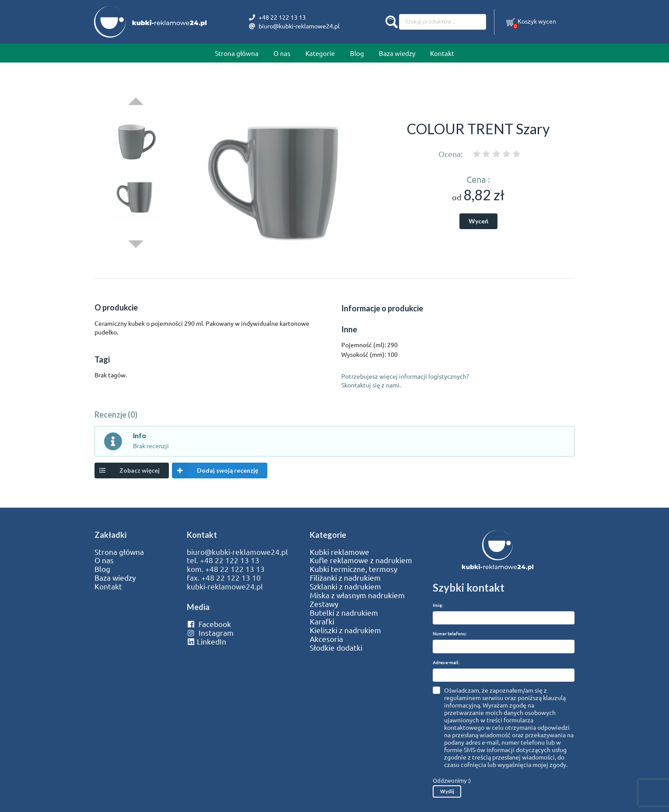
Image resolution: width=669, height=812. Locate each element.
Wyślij (447, 791)
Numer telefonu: (450, 633)
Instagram (210, 633)
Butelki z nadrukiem (344, 613)
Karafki (322, 621)
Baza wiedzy (397, 53)
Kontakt (442, 53)
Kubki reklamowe (340, 552)
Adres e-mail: (446, 662)
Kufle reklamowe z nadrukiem (361, 560)
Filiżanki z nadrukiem (345, 578)
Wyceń (478, 221)
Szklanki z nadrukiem (345, 586)
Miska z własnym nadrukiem (357, 595)
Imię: (438, 605)
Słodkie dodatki (336, 648)
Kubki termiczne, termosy (354, 569)
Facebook (209, 624)
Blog (357, 53)
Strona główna (237, 53)
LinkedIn (207, 641)
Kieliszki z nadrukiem (345, 630)
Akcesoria (326, 639)
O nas (282, 53)
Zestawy (324, 604)
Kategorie (320, 53)
